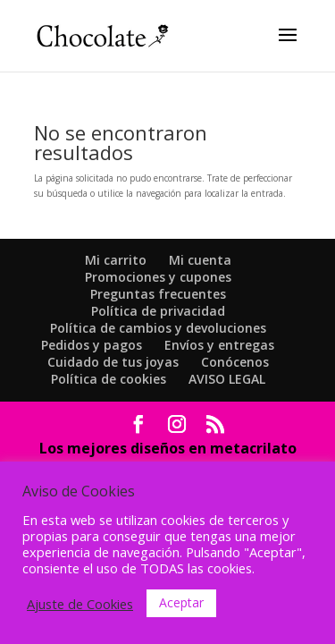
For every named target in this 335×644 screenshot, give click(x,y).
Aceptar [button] (181, 602)
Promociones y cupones (158, 277)
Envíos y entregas (219, 345)
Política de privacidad (158, 311)
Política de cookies (109, 379)
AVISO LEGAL (227, 379)
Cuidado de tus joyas (113, 362)
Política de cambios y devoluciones (158, 328)
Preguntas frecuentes (158, 294)
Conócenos (235, 362)
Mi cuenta (200, 260)
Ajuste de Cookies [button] (80, 604)
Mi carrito (116, 260)
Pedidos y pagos (92, 345)
